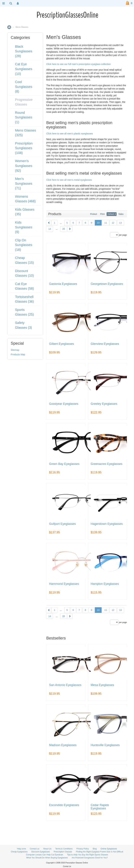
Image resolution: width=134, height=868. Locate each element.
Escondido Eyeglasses (64, 805)
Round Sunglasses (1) (24, 117)
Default (111, 214)
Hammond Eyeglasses (64, 584)
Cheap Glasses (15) (24, 260)
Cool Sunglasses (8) (24, 87)
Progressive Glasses (24, 102)
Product (94, 214)
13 (121, 223)
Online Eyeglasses (109, 849)
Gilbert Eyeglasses (62, 344)
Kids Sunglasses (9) (24, 227)
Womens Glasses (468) (25, 199)
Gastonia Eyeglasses (63, 284)
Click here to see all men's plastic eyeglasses (70, 134)
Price (102, 214)
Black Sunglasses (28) (24, 51)
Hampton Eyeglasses (105, 584)
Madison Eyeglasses (63, 745)
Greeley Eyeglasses (104, 404)
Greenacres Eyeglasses (107, 464)
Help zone (21, 849)
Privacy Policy (83, 849)
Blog (95, 849)
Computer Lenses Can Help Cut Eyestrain (45, 855)
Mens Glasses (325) (26, 133)
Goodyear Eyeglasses (64, 404)
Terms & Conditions (64, 849)
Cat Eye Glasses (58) (24, 286)
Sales (121, 214)
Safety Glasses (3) (24, 325)
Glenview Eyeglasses (105, 344)
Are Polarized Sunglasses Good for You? (90, 858)
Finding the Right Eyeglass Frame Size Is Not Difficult (100, 852)
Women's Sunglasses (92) (24, 166)
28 (64, 229)
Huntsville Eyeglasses (105, 745)
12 (113, 223)
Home (9, 27)
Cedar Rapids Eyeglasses (100, 807)
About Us (47, 849)
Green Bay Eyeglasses (64, 464)
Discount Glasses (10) (24, 273)
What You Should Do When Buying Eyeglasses (47, 858)
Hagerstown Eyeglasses (107, 524)
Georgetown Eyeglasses (107, 284)
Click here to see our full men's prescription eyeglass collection (79, 64)
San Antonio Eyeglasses (65, 685)
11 (106, 223)
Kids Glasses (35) (25, 212)
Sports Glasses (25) (24, 312)
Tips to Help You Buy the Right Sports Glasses (87, 855)
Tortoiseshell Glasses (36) (24, 299)
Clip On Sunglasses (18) (24, 245)
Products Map (18, 354)
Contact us (34, 849)
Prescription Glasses (63, 852)
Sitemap (15, 350)
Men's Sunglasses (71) (24, 183)
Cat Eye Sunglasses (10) (24, 69)
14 (50, 229)
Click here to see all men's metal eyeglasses (69, 180)
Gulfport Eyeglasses (63, 524)
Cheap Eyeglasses (19, 852)
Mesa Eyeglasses (102, 685)
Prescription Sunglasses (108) (24, 148)
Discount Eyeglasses (41, 852)
